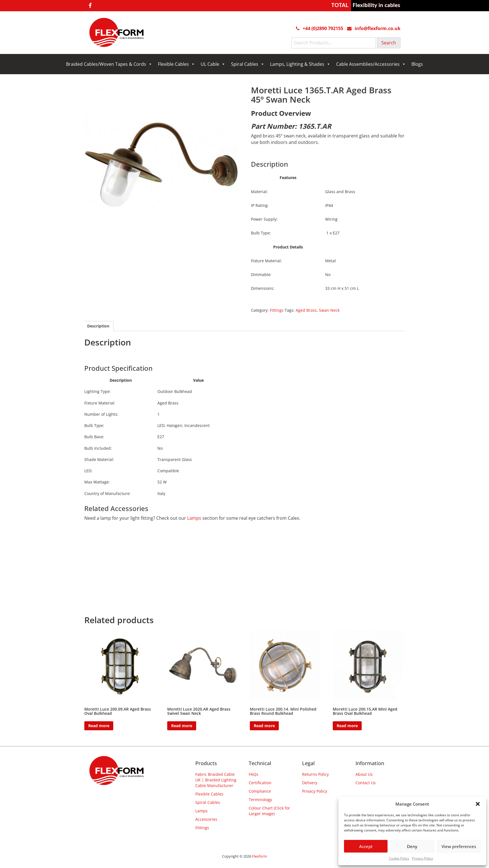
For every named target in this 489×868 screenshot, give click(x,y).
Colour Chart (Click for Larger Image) (269, 811)
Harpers (142, 356)
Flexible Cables (176, 64)
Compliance (260, 791)
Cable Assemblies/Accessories (371, 64)
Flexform (260, 856)
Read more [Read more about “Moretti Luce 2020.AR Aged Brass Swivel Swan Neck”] (182, 726)
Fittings (277, 310)
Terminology (260, 800)
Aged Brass (306, 310)
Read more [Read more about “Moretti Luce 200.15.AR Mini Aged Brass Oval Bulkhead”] (347, 726)
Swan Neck (329, 310)
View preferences (459, 846)
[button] (478, 804)
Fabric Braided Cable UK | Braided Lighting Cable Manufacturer (216, 780)
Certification (260, 783)
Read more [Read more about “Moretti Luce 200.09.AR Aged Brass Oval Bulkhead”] (99, 726)
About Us (364, 774)
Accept (366, 846)
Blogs (417, 64)
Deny (412, 846)
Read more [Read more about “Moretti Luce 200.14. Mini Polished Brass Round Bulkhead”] (264, 726)
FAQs (253, 774)
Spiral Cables (248, 64)
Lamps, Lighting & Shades (300, 64)
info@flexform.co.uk (378, 28)
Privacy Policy (423, 858)
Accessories (206, 819)
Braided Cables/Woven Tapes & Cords (109, 64)
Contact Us (366, 783)
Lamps (194, 518)
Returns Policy (315, 774)
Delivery (310, 783)
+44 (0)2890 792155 (323, 28)
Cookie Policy (399, 858)
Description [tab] (98, 326)
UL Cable (213, 64)
